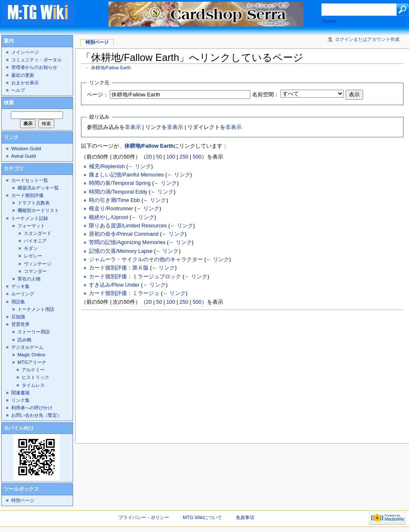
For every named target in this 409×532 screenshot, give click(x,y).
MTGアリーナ (32, 362)
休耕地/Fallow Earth (111, 68)
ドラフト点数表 (34, 203)
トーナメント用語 (36, 309)
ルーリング (23, 294)
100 (171, 157)
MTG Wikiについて (202, 517)
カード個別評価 (27, 195)
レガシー (33, 256)
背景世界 (20, 324)
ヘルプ (18, 90)
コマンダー (35, 271)
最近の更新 (23, 75)
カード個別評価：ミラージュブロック (135, 277)
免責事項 (245, 517)
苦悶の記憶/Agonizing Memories (127, 242)
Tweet (328, 21)
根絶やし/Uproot (109, 217)
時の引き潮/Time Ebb (114, 200)
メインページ (25, 52)
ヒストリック (35, 377)
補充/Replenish (107, 166)
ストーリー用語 (34, 332)
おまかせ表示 (25, 83)
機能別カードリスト (38, 210)
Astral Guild (24, 156)
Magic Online (32, 355)
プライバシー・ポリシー (144, 517)
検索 (9, 103)
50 (159, 157)
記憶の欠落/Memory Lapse (121, 251)
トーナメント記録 (30, 218)
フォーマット (31, 226)
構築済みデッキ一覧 (38, 188)
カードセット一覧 (30, 180)
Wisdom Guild (26, 149)
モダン (31, 248)
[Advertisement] (224, 374)
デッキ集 (20, 286)
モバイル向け (19, 428)
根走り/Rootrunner (111, 209)
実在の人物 (29, 279)
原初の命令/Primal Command (124, 234)
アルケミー (33, 370)
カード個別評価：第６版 (119, 268)
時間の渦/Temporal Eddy (118, 192)
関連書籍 (20, 393)
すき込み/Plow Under (114, 285)
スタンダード (38, 233)
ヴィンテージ (38, 264)
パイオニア (35, 241)
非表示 (133, 127)
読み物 (24, 340)
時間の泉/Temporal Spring (120, 183)
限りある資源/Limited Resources (128, 226)
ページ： (98, 95)
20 (149, 157)
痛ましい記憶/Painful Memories (126, 175)
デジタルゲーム (27, 347)
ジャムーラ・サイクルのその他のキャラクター (146, 260)
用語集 (18, 302)
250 (184, 157)
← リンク (140, 166)
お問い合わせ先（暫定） (37, 415)
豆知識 (18, 317)
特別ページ (97, 42)
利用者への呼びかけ (32, 408)
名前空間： (266, 95)
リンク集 (20, 400)
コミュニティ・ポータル (37, 60)
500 (197, 157)
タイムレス (33, 385)
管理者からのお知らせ (34, 67)
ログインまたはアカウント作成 (367, 39)
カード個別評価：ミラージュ (124, 293)
